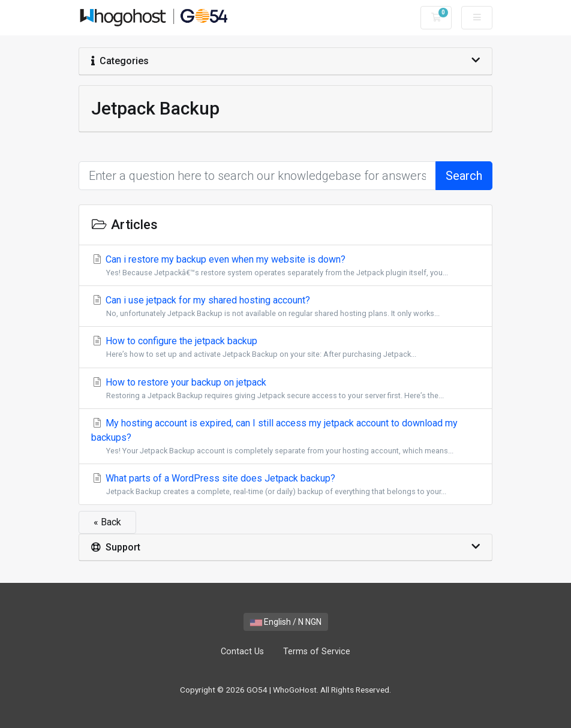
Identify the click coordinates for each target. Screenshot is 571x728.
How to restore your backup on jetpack (285, 389)
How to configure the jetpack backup (285, 348)
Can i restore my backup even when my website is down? (285, 266)
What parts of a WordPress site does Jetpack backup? (285, 485)
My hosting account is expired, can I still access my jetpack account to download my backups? (285, 437)
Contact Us (242, 652)
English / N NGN (286, 622)
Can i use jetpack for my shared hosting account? (285, 307)
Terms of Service (317, 652)
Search (464, 176)
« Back (107, 522)
